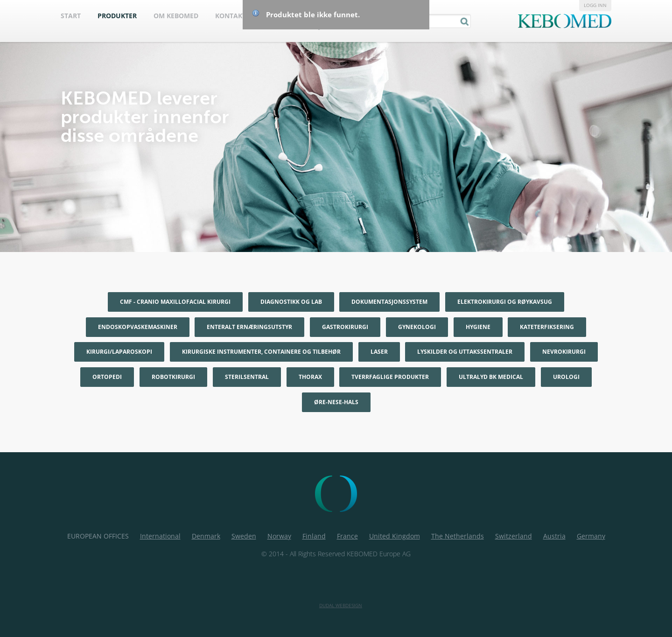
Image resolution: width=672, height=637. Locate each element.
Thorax (310, 377)
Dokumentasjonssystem (389, 302)
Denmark (206, 536)
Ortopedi (107, 377)
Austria (554, 536)
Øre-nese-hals (336, 402)
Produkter (117, 16)
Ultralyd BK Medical (491, 377)
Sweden (244, 536)
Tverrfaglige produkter (390, 377)
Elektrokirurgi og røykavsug (505, 302)
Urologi (566, 377)
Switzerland (514, 536)
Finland (314, 536)
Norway (279, 536)
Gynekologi (417, 327)
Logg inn (595, 5)
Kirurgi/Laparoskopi (119, 352)
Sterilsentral (247, 377)
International (160, 536)
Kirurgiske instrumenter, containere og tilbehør (261, 352)
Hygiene (478, 327)
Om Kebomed (176, 16)
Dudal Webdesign (341, 605)
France (347, 536)
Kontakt (231, 16)
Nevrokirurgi (564, 352)
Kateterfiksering (547, 327)
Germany (591, 536)
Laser (379, 352)
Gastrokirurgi (345, 327)
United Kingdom (395, 536)
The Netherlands (458, 536)
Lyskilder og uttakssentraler (465, 352)
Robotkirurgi (173, 377)
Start (71, 16)
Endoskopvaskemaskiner (138, 327)
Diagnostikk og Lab (291, 302)
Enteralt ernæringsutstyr (249, 327)
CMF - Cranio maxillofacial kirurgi (175, 302)
